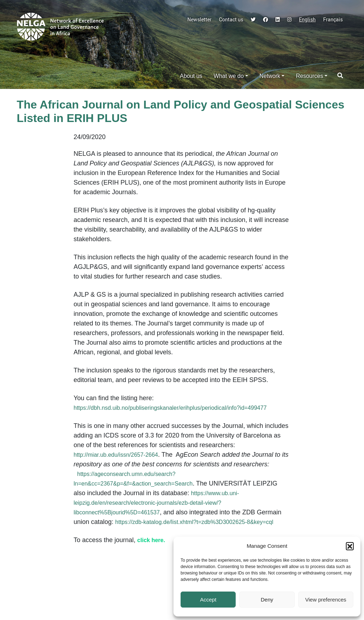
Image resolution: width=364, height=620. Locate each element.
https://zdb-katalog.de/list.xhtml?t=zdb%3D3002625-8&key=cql (194, 522)
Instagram (289, 20)
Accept (208, 600)
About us (191, 76)
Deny (267, 600)
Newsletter (199, 19)
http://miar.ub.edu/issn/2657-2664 (116, 455)
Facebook (266, 20)
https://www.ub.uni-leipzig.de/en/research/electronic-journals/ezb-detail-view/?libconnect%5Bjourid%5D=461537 (156, 503)
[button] (350, 546)
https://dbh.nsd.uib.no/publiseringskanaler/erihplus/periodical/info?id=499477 (170, 408)
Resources (309, 76)
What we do (229, 76)
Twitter (253, 20)
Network (270, 76)
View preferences (326, 600)
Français (333, 19)
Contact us (231, 19)
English (307, 19)
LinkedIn (278, 20)
